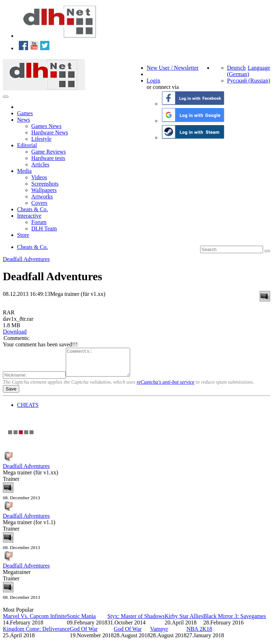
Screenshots (45, 184)
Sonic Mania (81, 621)
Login (154, 81)
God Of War (84, 634)
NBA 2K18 (199, 634)
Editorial (27, 145)
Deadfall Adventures (26, 259)
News (23, 120)
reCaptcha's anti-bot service (166, 387)
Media (24, 171)
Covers (39, 203)
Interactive (29, 216)
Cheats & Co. (33, 209)
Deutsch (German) (238, 71)
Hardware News (50, 132)
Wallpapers (44, 190)
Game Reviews (49, 152)
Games (25, 113)
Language (259, 68)
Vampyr (159, 634)
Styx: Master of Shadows (136, 621)
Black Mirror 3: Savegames (235, 621)
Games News (46, 126)
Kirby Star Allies (184, 621)
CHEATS (28, 410)
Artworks (42, 196)
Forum (39, 222)
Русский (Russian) (249, 81)
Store (23, 235)
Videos (39, 177)
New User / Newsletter (173, 68)
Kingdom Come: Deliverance (36, 634)
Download (15, 332)
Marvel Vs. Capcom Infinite (35, 621)
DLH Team (44, 228)
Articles (40, 164)
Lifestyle (41, 139)
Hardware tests (48, 158)
